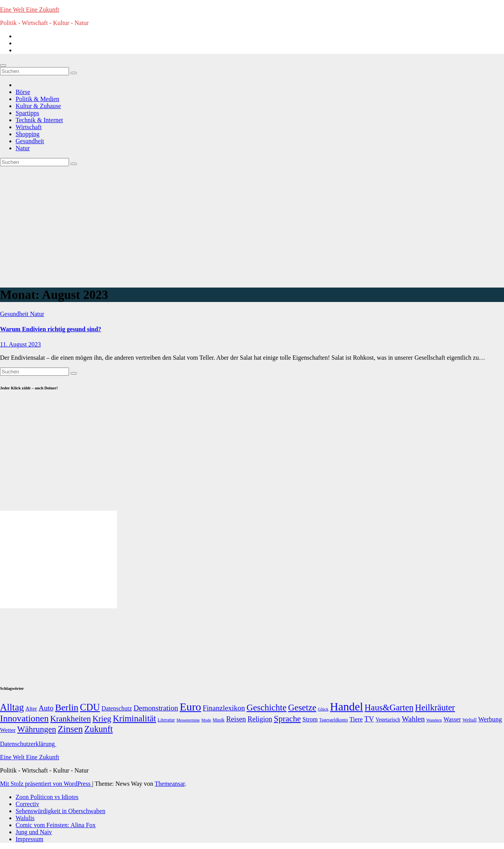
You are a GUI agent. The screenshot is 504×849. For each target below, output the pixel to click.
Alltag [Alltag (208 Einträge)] (12, 707)
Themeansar (170, 784)
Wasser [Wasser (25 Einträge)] (452, 719)
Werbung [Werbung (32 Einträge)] (490, 719)
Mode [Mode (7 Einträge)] (206, 720)
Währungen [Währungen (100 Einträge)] (37, 729)
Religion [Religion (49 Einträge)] (260, 719)
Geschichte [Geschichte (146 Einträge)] (267, 707)
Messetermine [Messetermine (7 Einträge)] (188, 720)
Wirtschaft (29, 127)
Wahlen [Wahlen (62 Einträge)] (413, 719)
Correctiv (27, 804)
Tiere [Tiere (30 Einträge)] (356, 719)
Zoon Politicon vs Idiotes (47, 797)
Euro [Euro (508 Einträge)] (190, 707)
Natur (23, 148)
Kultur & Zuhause (38, 106)
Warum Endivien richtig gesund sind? (51, 329)
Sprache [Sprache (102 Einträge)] (287, 719)
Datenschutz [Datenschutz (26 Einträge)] (117, 708)
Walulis (25, 818)
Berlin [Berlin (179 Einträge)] (67, 707)
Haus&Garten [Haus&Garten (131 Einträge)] (389, 708)
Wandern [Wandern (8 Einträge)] (434, 720)
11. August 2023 (20, 344)
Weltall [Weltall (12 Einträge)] (469, 720)
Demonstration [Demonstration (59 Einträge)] (156, 708)
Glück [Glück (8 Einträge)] (323, 709)
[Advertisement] (252, 225)
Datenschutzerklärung (28, 744)
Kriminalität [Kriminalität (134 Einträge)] (134, 718)
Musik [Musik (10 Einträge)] (218, 720)
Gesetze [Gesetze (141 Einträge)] (302, 708)
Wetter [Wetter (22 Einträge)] (8, 730)
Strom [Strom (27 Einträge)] (310, 719)
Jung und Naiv (34, 832)
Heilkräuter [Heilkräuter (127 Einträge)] (435, 708)
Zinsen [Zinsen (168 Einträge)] (70, 729)
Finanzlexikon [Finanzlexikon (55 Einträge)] (224, 708)
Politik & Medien (37, 99)
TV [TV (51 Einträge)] (369, 719)
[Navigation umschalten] (3, 66)
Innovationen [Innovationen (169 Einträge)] (24, 718)
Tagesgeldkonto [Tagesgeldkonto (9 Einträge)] (333, 720)
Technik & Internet (39, 120)
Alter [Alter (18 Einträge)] (31, 709)
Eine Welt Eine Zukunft (30, 10)
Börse (23, 92)
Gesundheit (30, 141)
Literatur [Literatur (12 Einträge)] (166, 720)
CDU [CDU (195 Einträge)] (90, 707)
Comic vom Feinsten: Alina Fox (56, 825)
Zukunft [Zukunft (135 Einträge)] (98, 729)
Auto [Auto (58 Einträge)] (46, 708)
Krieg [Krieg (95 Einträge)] (102, 719)
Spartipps (27, 113)
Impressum (29, 839)
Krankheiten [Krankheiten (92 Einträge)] (71, 719)
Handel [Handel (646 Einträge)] (347, 707)
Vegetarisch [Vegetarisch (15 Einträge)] (388, 720)
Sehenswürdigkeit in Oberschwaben (60, 811)
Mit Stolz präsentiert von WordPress (46, 784)
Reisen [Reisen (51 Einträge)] (236, 719)
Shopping (27, 134)
